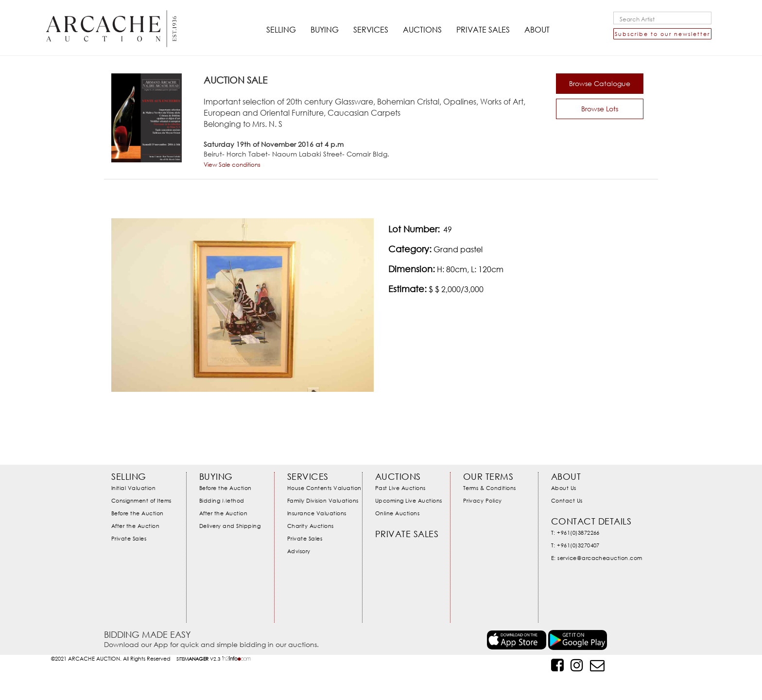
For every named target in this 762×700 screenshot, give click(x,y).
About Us (564, 488)
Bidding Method (222, 500)
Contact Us (567, 500)
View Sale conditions (232, 165)
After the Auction (136, 524)
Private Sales (129, 536)
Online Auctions (398, 512)
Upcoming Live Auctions (409, 500)
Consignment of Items (141, 500)
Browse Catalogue (600, 83)
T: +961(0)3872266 (576, 532)
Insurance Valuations (317, 512)
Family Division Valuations (323, 500)
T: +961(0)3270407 (576, 544)
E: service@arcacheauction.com (597, 556)
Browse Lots (600, 109)
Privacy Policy (483, 500)
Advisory (299, 549)
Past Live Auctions (400, 488)
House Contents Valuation (324, 488)
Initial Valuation (134, 488)
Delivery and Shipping (230, 524)
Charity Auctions (311, 524)
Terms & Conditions (490, 488)
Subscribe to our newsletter (662, 34)
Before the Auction (138, 512)
